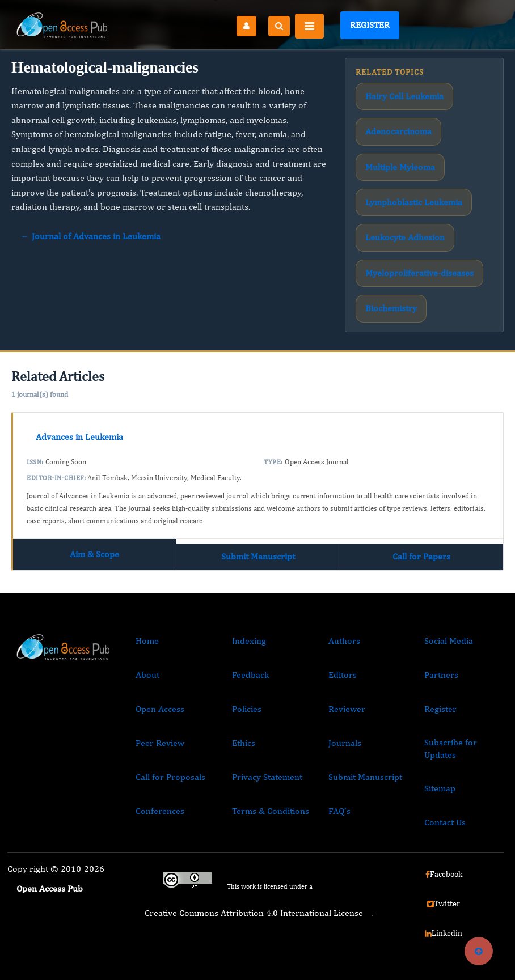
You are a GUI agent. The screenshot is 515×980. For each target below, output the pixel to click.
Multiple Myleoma (400, 167)
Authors (344, 641)
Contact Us (445, 822)
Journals (345, 743)
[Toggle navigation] (309, 26)
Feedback (250, 675)
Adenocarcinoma (398, 131)
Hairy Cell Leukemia (404, 96)
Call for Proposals (170, 777)
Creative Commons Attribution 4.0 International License (254, 913)
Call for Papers (421, 556)
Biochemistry (391, 308)
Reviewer (347, 709)
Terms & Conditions (271, 811)
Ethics (244, 743)
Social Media (449, 641)
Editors (343, 675)
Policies (247, 709)
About (147, 675)
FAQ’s (339, 811)
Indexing (249, 641)
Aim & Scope (94, 554)
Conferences (160, 811)
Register (370, 25)
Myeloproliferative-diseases (419, 273)
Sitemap (440, 788)
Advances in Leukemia (79, 437)
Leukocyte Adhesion (405, 237)
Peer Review (160, 743)
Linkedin (444, 933)
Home (147, 641)
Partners (441, 675)
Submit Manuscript (258, 556)
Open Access (160, 709)
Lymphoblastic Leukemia (414, 202)
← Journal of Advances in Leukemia (90, 236)
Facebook (444, 874)
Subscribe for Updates (451, 748)
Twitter (444, 903)
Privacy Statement (267, 777)
